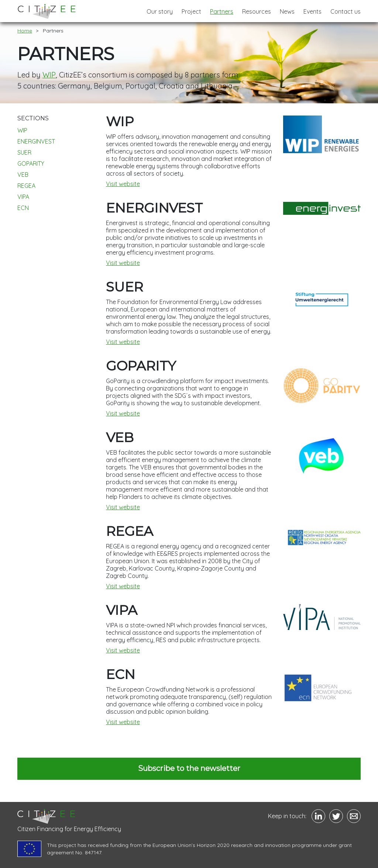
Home (25, 31)
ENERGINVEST (36, 141)
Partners (222, 11)
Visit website (123, 184)
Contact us (346, 11)
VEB (23, 175)
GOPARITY (31, 163)
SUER (24, 152)
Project (191, 11)
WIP (49, 75)
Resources (257, 11)
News (287, 11)
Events (312, 11)
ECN (23, 208)
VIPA (23, 197)
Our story (160, 11)
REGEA (26, 186)
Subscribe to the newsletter (189, 768)
